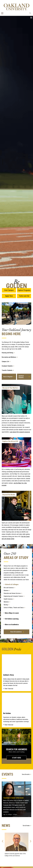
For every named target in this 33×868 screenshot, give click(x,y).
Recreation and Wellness (9, 357)
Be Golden (16, 702)
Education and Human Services (12, 593)
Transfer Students (7, 370)
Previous (3, 841)
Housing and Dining (7, 353)
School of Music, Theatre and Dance (14, 608)
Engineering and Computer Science (13, 596)
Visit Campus (9, 290)
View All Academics (16, 632)
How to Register (8, 377)
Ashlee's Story (16, 663)
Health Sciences (8, 599)
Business (6, 590)
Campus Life (5, 362)
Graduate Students (7, 366)
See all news (26, 826)
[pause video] (31, 18)
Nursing (6, 605)
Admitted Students (21, 377)
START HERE (17, 758)
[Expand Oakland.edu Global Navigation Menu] (2, 13)
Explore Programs (24, 290)
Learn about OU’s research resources (20, 432)
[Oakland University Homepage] (17, 7)
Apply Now (9, 296)
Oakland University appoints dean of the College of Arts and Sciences (15, 855)
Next (30, 841)
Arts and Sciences (9, 588)
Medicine (6, 602)
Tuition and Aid (24, 296)
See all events (26, 774)
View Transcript (9, 689)
